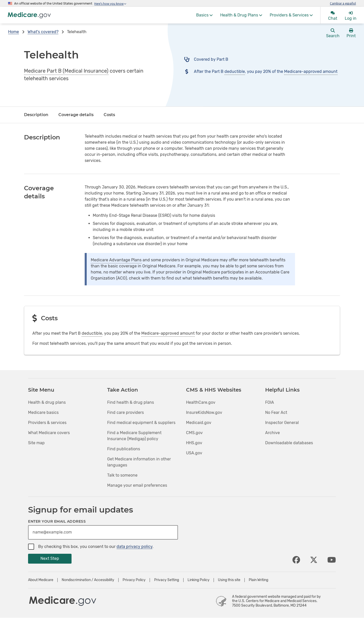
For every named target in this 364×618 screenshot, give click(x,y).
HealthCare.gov (201, 402)
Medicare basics (43, 412)
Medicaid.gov (199, 423)
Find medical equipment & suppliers (141, 423)
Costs (109, 115)
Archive (272, 433)
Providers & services (47, 423)
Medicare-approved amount (311, 71)
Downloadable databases (289, 443)
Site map (36, 443)
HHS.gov (194, 443)
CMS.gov (194, 433)
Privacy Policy (134, 580)
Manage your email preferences (137, 485)
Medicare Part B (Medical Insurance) (66, 71)
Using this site (229, 580)
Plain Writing (258, 580)
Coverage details (76, 115)
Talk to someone (122, 475)
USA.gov (194, 453)
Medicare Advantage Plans (116, 260)
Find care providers (126, 412)
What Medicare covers (49, 433)
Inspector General (282, 423)
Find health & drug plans (131, 402)
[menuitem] (204, 15)
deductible (235, 71)
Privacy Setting (167, 580)
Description (36, 115)
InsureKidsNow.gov (204, 412)
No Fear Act (276, 412)
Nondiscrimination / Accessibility (88, 580)
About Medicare (41, 580)
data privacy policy (134, 547)
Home (14, 32)
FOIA (270, 402)
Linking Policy (199, 580)
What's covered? (43, 32)
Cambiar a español (343, 3)
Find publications (124, 449)
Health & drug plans (47, 402)
